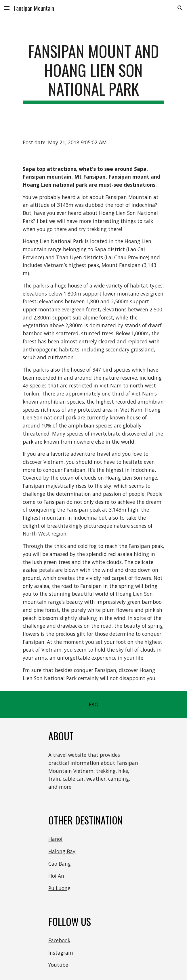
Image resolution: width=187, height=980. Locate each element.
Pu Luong (59, 888)
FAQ (94, 704)
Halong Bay (62, 851)
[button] (7, 8)
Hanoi (55, 839)
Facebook (59, 940)
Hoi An (56, 876)
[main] (93, 73)
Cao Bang (60, 864)
